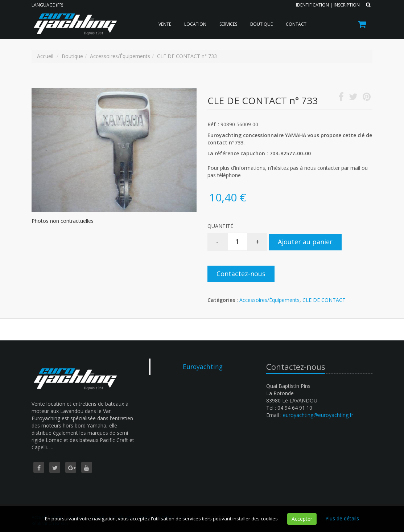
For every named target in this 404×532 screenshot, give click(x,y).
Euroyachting (203, 367)
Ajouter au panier (305, 242)
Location (195, 24)
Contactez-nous (241, 274)
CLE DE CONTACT (324, 300)
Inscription (347, 5)
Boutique (261, 24)
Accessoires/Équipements (269, 300)
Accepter (302, 519)
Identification (312, 5)
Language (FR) (47, 5)
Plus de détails (342, 518)
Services (228, 24)
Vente (165, 24)
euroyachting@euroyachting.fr (318, 415)
